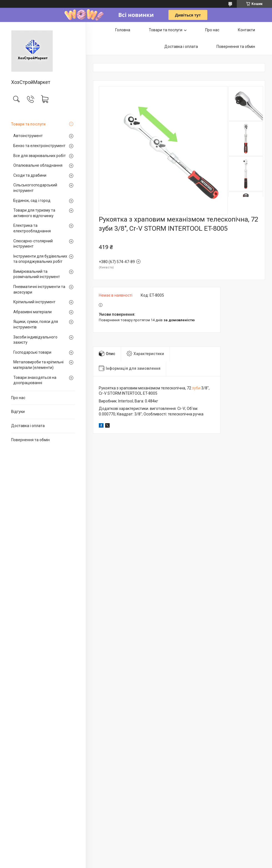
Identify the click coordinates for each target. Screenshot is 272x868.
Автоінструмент (28, 136)
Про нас (18, 398)
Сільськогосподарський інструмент (35, 188)
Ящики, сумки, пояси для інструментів (36, 324)
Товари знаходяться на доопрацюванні (35, 380)
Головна (123, 30)
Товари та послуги (28, 124)
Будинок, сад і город (32, 201)
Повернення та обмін (30, 440)
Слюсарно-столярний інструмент (33, 244)
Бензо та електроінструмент (39, 146)
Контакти (246, 30)
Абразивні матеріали (32, 312)
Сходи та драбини (30, 175)
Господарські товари (32, 352)
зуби (196, 388)
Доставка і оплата (28, 426)
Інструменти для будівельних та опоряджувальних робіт (40, 259)
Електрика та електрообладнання (32, 228)
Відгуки (18, 412)
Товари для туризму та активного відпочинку (34, 213)
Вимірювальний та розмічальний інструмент (37, 274)
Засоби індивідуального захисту (35, 340)
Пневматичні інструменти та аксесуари (39, 289)
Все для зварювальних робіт (40, 156)
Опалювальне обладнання (38, 165)
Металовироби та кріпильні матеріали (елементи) (38, 365)
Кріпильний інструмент (34, 302)
